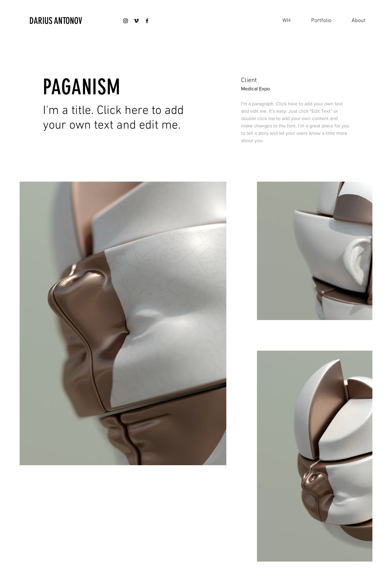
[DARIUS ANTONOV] (62, 21)
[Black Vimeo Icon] (136, 21)
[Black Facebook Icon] (147, 21)
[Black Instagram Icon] (126, 21)
